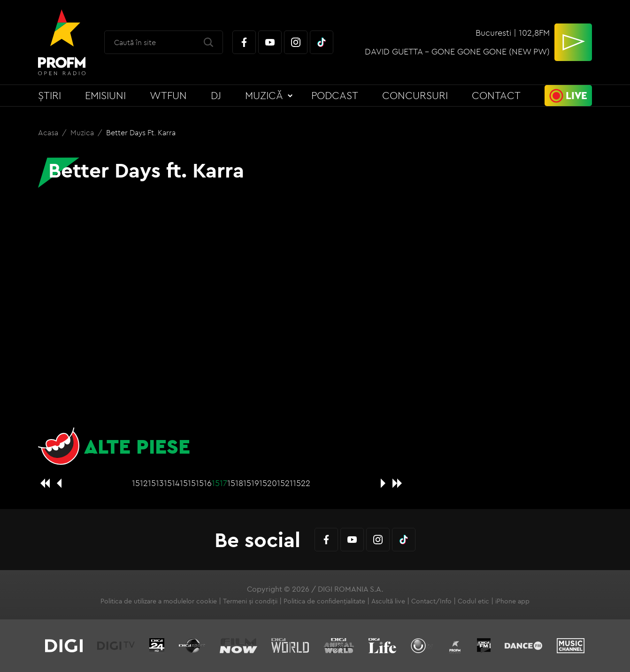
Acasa (49, 132)
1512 (140, 483)
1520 (268, 483)
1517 (219, 483)
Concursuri (415, 95)
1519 (251, 483)
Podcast (335, 95)
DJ (216, 95)
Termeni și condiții (250, 601)
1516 (204, 483)
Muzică (264, 95)
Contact (496, 95)
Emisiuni (105, 95)
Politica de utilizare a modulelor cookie (159, 601)
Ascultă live (388, 601)
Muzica (83, 132)
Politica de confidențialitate (324, 601)
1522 (302, 483)
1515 (188, 483)
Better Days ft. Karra (141, 132)
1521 (285, 483)
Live (576, 95)
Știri (50, 95)
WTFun (168, 95)
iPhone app (512, 601)
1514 (172, 483)
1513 (156, 483)
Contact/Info (431, 601)
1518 (235, 483)
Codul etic (473, 601)
